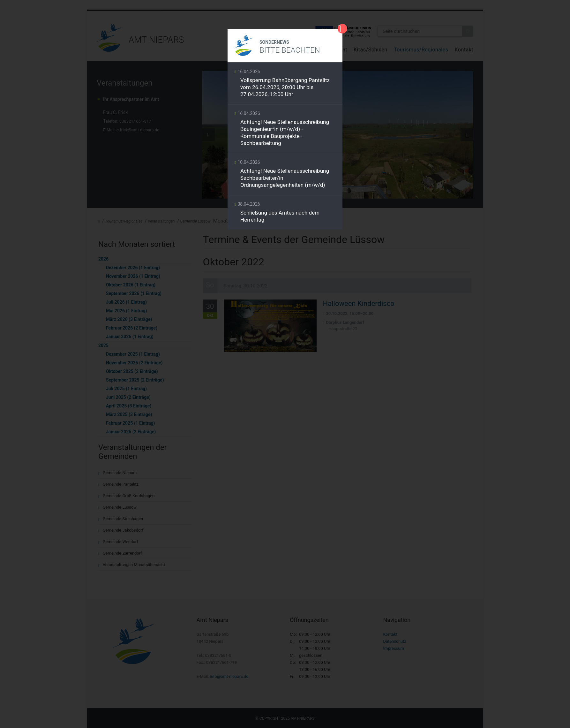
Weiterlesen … (285, 85)
